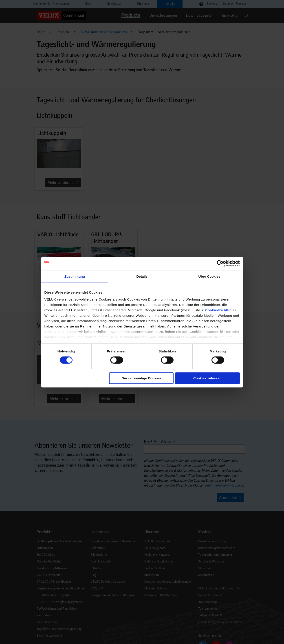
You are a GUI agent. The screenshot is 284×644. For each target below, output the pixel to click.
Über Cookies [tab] (209, 276)
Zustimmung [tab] (75, 276)
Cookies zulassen (207, 378)
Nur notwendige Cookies (141, 378)
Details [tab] (142, 276)
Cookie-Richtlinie (220, 310)
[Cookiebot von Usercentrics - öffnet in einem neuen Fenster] (220, 263)
